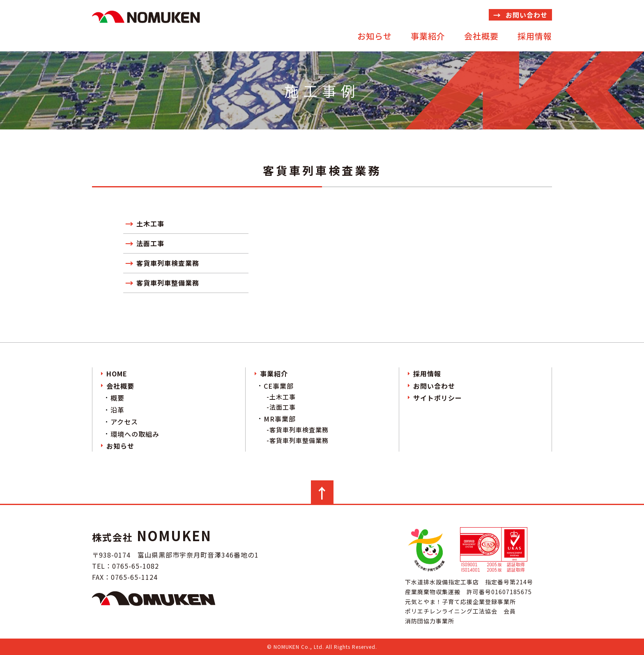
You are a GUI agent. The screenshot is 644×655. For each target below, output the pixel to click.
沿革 (117, 410)
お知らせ (375, 36)
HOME (117, 374)
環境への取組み (135, 434)
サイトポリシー (438, 398)
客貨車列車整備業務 (168, 283)
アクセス (124, 422)
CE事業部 (279, 386)
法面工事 (150, 243)
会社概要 (481, 36)
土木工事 (150, 224)
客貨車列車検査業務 (168, 263)
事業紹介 (428, 36)
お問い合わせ (527, 15)
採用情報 (535, 36)
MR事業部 (280, 419)
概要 (117, 398)
